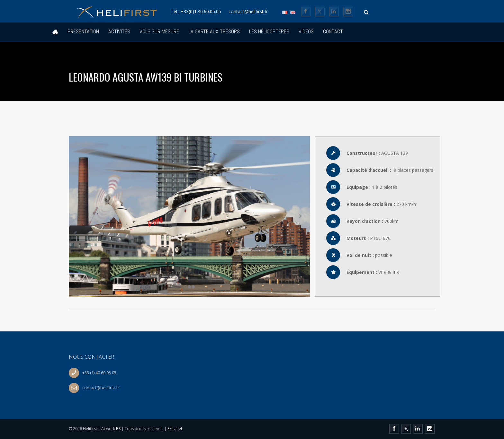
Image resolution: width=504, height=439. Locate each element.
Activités (119, 32)
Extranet (175, 429)
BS (118, 429)
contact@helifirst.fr (255, 12)
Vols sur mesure (159, 32)
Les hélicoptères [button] (269, 32)
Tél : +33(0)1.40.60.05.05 (200, 12)
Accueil (55, 32)
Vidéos (306, 32)
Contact (333, 32)
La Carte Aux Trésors (214, 32)
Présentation (83, 32)
